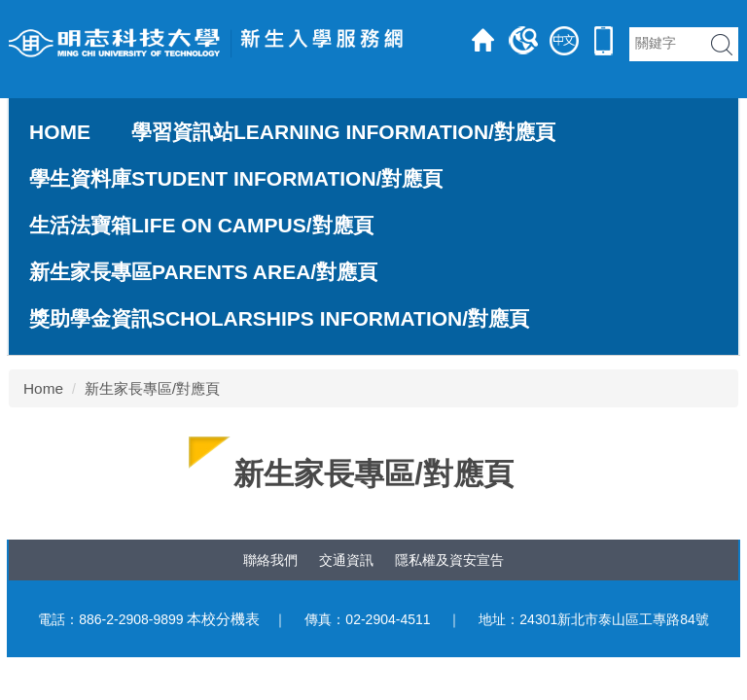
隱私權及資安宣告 (449, 560)
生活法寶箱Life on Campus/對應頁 (201, 226)
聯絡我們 (270, 560)
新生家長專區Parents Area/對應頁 (203, 272)
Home (60, 132)
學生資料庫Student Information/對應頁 (236, 179)
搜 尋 (722, 44)
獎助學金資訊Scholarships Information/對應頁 (279, 319)
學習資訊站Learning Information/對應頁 (343, 132)
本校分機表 (223, 619)
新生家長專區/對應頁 (152, 388)
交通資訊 (346, 560)
